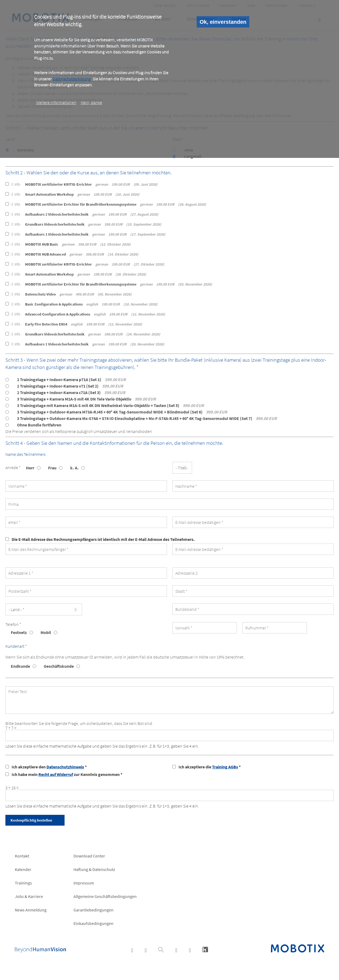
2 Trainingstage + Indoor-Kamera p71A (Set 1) (71, 379)
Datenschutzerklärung (72, 79)
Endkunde (20, 666)
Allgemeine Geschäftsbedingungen (105, 896)
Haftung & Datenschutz (94, 869)
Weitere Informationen (56, 102)
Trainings (23, 883)
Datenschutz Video (72, 294)
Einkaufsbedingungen (93, 923)
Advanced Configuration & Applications (88, 314)
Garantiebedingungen (93, 910)
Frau (52, 468)
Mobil (46, 632)
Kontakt (22, 856)
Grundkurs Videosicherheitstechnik (86, 224)
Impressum (84, 883)
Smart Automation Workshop (75, 194)
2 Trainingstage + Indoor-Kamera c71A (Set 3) (71, 392)
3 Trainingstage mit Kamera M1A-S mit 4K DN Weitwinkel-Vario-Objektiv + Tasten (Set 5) (110, 405)
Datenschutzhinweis (65, 767)
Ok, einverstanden (223, 22)
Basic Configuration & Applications (85, 304)
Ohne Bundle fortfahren (39, 425)
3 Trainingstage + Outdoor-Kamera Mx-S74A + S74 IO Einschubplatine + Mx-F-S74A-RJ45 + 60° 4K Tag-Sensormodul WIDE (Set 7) (147, 418)
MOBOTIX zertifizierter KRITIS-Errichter (85, 184)
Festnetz (19, 632)
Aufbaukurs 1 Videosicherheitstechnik (88, 234)
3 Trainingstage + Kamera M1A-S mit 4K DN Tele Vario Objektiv (86, 399)
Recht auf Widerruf (56, 774)
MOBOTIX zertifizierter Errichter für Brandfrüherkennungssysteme (109, 204)
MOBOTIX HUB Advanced (75, 254)
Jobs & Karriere (29, 896)
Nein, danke (91, 102)
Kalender (23, 869)
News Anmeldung (31, 910)
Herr (30, 468)
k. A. (74, 468)
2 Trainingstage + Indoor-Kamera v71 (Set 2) (70, 386)
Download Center (89, 856)
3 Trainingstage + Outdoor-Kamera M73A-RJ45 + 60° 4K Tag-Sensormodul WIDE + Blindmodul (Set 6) (122, 412)
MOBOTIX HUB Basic (71, 244)
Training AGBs (225, 767)
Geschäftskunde (59, 666)
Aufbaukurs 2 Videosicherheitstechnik (85, 214)
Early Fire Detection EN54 (77, 324)
